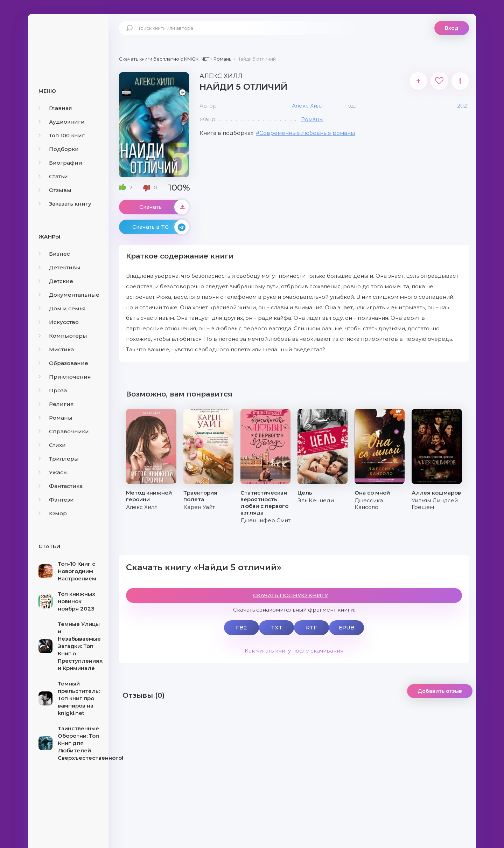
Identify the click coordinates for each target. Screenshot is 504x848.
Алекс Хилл (308, 106)
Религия (56, 404)
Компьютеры (63, 336)
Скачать (164, 207)
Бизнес (54, 254)
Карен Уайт (199, 507)
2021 (463, 106)
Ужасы (53, 472)
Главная (55, 108)
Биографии (60, 163)
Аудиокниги (62, 122)
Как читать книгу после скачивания (294, 651)
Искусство (59, 322)
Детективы (59, 267)
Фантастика (61, 486)
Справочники (64, 431)
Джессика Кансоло (369, 504)
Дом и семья (62, 308)
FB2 (241, 628)
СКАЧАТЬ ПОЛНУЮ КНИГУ (290, 595)
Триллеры (59, 459)
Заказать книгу (65, 204)
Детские (56, 281)
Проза (53, 390)
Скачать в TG (161, 227)
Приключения (65, 377)
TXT (277, 628)
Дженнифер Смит (265, 520)
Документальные (69, 295)
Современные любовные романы (307, 133)
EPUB (347, 628)
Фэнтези (56, 500)
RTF (311, 628)
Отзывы (55, 190)
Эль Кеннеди (316, 500)
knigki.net (68, 40)
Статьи (53, 176)
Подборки (59, 149)
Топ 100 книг (62, 135)
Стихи (52, 445)
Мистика (56, 349)
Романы (55, 418)
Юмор (53, 513)
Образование (63, 363)
